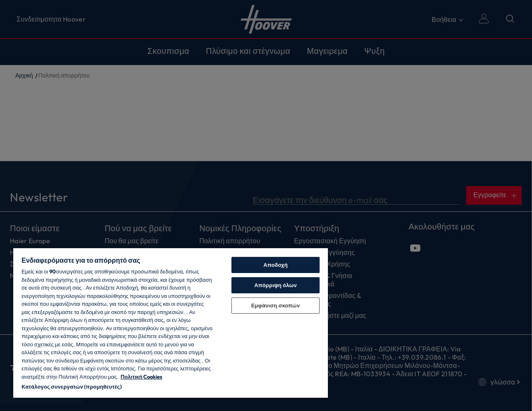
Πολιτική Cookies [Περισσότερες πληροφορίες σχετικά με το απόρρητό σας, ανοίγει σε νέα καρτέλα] (141, 377)
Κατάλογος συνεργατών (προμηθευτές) (72, 387)
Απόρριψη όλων (276, 285)
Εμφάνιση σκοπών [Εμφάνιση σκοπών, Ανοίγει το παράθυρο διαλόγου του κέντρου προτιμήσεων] (276, 305)
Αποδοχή (276, 265)
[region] (171, 323)
